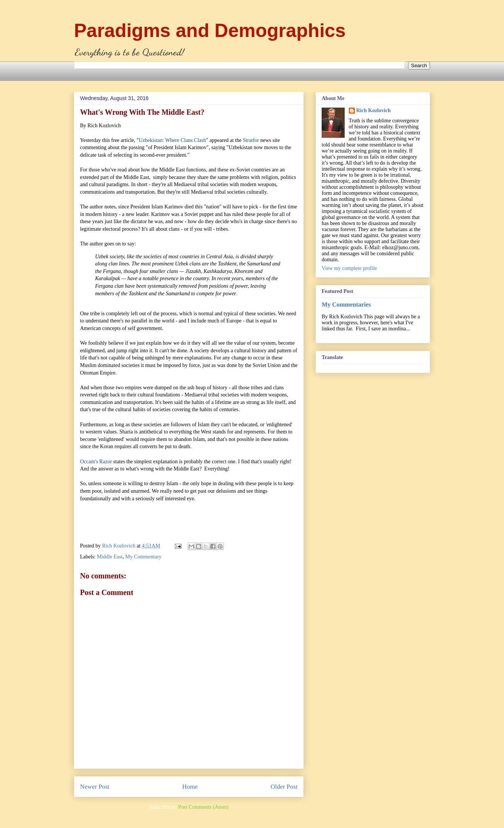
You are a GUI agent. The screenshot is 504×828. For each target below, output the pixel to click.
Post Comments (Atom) (203, 807)
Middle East (110, 557)
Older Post (284, 787)
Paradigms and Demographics (210, 31)
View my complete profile (349, 268)
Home (190, 787)
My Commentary (143, 557)
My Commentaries (346, 305)
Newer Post (95, 787)
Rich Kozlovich (374, 110)
